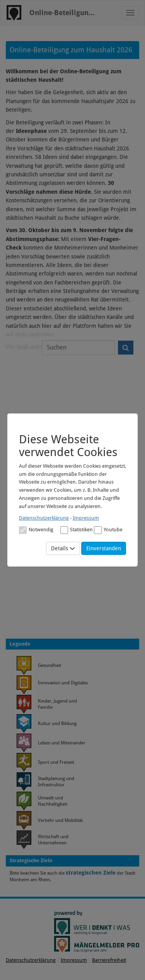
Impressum (86, 518)
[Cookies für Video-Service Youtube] (98, 530)
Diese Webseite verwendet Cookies (68, 446)
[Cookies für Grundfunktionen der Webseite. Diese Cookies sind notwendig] (36, 530)
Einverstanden (104, 548)
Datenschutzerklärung (44, 518)
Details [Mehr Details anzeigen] (63, 548)
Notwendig (36, 530)
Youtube (108, 530)
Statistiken (77, 530)
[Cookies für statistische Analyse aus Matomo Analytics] (64, 530)
